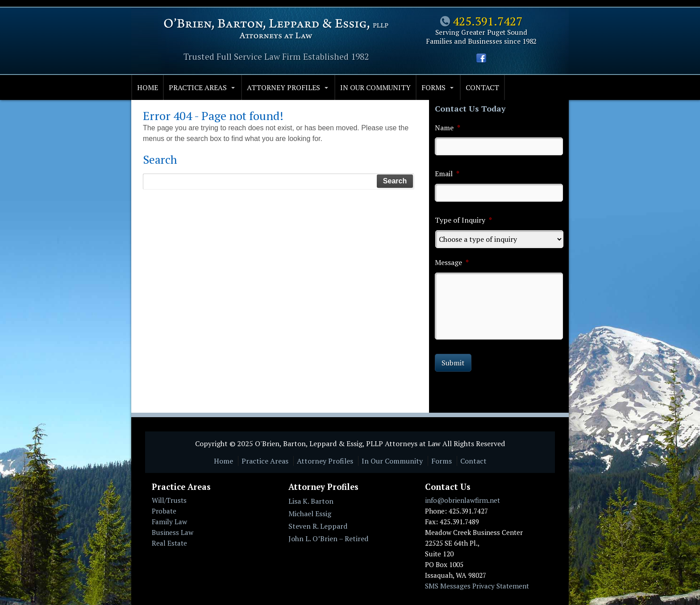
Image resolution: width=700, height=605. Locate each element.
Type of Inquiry (463, 220)
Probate (164, 511)
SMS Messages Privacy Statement (477, 586)
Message (452, 263)
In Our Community (375, 87)
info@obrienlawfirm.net (462, 500)
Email (447, 174)
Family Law (169, 522)
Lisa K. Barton (311, 501)
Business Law (173, 532)
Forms (433, 87)
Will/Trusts (169, 500)
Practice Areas (198, 87)
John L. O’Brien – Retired (328, 539)
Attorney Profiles (283, 87)
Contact (482, 87)
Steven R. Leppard (318, 526)
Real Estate (169, 543)
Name (448, 128)
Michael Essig (310, 514)
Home (148, 87)
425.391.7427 (487, 21)
